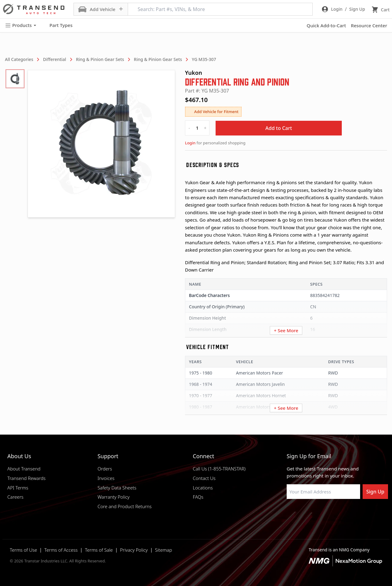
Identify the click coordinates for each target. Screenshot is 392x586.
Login (190, 143)
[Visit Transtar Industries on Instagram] (320, 514)
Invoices (106, 478)
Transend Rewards (26, 478)
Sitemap (164, 550)
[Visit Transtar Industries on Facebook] (289, 514)
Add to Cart (279, 128)
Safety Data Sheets (117, 488)
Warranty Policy (113, 497)
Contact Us (204, 478)
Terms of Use (23, 550)
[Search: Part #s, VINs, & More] (220, 9)
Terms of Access (61, 550)
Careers (15, 497)
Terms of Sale (99, 550)
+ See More (286, 330)
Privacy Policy (134, 550)
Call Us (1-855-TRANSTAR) (219, 469)
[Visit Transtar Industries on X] (335, 514)
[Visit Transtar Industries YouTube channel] (351, 514)
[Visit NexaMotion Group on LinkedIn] (305, 514)
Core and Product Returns (124, 506)
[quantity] (197, 128)
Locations (203, 488)
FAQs (198, 497)
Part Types (57, 25)
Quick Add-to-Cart (326, 25)
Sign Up (375, 492)
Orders (105, 469)
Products (21, 25)
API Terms (18, 488)
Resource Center (369, 25)
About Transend (24, 469)
